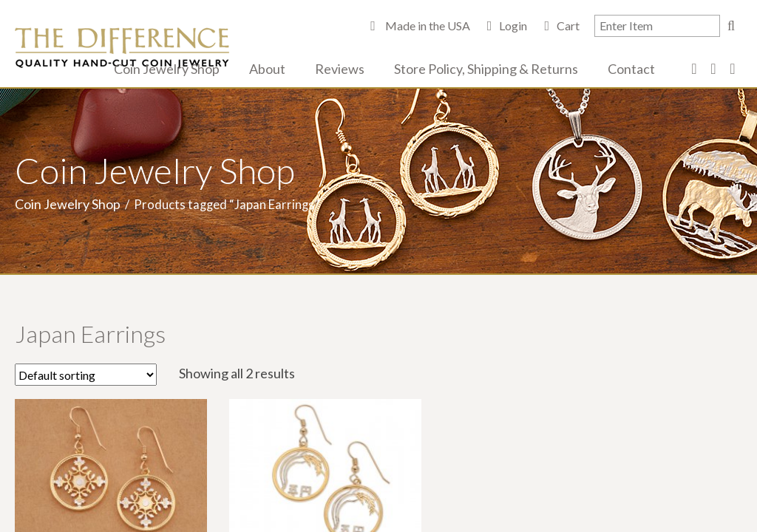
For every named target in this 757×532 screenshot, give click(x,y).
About (267, 69)
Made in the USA (427, 25)
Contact (631, 69)
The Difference (122, 48)
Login (513, 25)
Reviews (340, 69)
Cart (568, 25)
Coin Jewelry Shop (167, 69)
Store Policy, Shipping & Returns (486, 69)
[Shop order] (86, 375)
